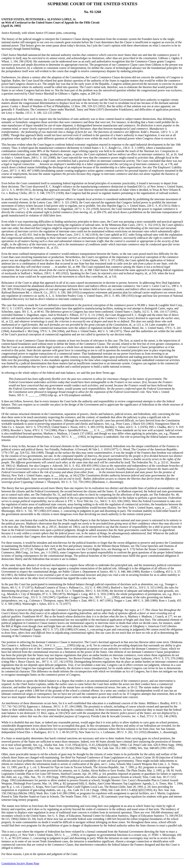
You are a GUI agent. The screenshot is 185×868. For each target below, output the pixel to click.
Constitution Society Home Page (20, 863)
